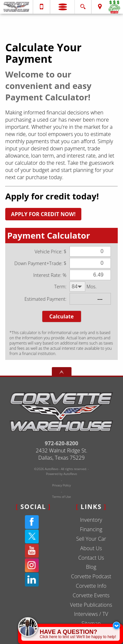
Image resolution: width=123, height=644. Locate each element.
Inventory (91, 520)
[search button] (83, 5)
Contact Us (91, 558)
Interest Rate (47, 275)
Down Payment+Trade (38, 263)
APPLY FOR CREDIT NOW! (43, 214)
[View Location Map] (100, 7)
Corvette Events (91, 595)
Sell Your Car (91, 539)
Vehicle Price (48, 252)
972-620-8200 (62, 443)
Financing (91, 529)
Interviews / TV (91, 614)
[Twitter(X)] (32, 536)
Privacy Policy (61, 485)
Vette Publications (91, 605)
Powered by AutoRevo (61, 474)
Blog (91, 567)
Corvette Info (91, 586)
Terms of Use (61, 497)
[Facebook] (32, 522)
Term (60, 287)
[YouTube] (32, 551)
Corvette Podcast (91, 576)
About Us (91, 548)
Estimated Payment (45, 299)
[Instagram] (32, 565)
